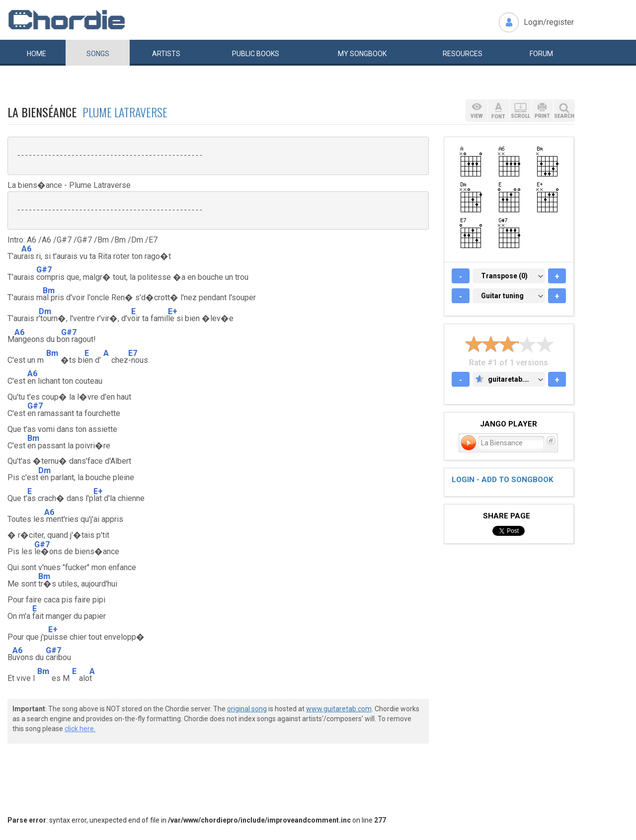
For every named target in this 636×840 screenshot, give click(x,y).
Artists (166, 54)
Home (37, 54)
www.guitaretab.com (339, 709)
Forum (541, 54)
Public (256, 54)
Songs (98, 54)
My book (362, 54)
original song (247, 709)
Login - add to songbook (502, 480)
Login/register (549, 22)
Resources (463, 54)
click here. (80, 729)
